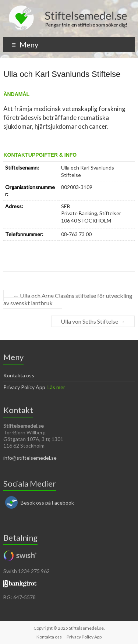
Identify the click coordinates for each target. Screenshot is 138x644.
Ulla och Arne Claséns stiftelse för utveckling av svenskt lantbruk (68, 299)
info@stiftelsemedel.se (30, 458)
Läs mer (56, 387)
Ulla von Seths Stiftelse (93, 321)
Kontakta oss (19, 375)
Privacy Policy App (24, 387)
